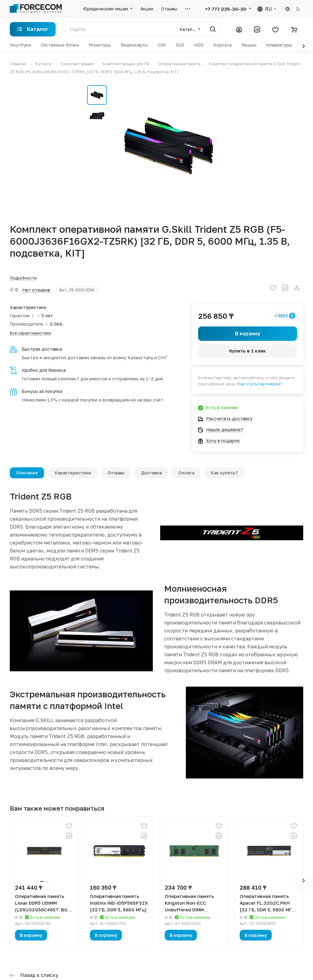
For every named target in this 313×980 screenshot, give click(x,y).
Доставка (151, 473)
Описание (27, 473)
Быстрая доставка (42, 349)
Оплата (186, 473)
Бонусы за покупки (42, 391)
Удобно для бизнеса (44, 370)
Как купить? (224, 473)
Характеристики (73, 473)
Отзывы (116, 473)
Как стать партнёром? (260, 384)
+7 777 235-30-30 (226, 9)
